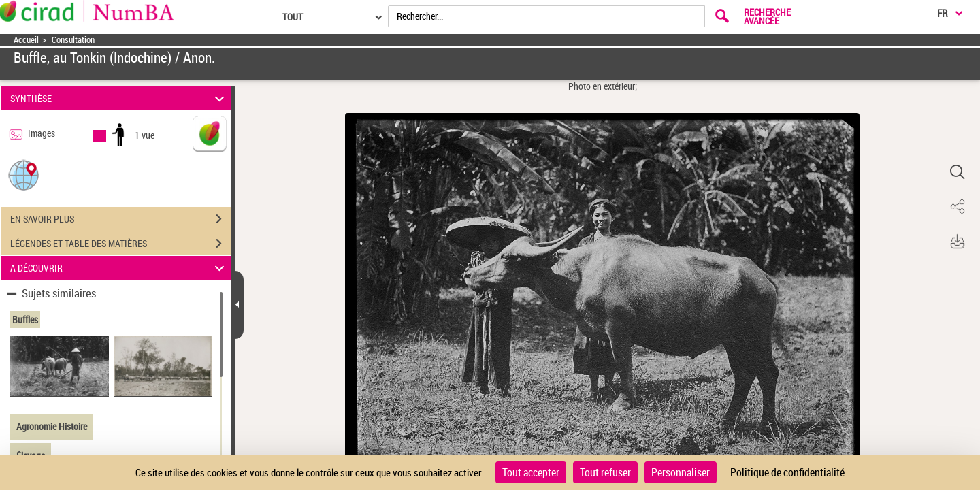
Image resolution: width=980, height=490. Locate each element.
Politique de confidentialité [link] (787, 472)
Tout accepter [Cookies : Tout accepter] (531, 472)
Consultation (73, 40)
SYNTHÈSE (119, 98)
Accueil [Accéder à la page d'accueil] (26, 40)
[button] (24, 175)
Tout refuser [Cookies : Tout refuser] (605, 472)
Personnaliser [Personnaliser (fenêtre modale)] (681, 472)
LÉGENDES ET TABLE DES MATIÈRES (120, 244)
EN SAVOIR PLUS (120, 219)
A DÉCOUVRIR (119, 268)
